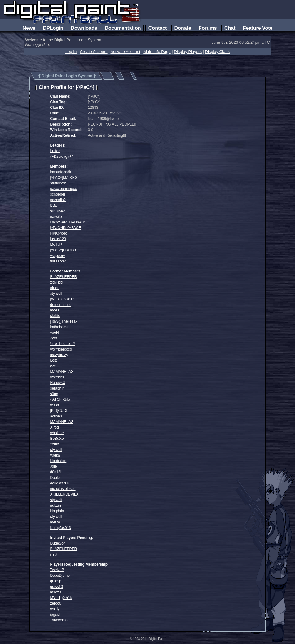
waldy (55, 609)
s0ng (54, 394)
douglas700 (60, 483)
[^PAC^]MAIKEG (64, 178)
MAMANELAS (62, 372)
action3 (56, 416)
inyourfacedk (61, 172)
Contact (158, 28)
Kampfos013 (61, 528)
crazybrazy (59, 355)
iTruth (55, 554)
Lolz (54, 360)
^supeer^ (58, 256)
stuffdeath (58, 183)
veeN (55, 333)
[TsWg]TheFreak (64, 321)
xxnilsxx (57, 282)
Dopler (56, 478)
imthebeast (59, 327)
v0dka (55, 455)
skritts (55, 316)
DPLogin (53, 28)
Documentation (123, 28)
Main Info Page (157, 52)
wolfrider (57, 377)
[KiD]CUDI (59, 411)
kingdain (57, 511)
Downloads (84, 28)
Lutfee (55, 151)
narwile (56, 217)
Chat (230, 28)
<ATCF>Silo (60, 399)
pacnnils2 (58, 200)
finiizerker (58, 261)
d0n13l (56, 472)
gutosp (56, 581)
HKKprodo (59, 233)
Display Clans (217, 52)
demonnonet (61, 305)
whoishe (57, 433)
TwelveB (57, 570)
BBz (54, 205)
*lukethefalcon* (63, 344)
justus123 (58, 239)
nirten (55, 288)
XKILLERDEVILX (64, 494)
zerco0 (56, 603)
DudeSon (58, 543)
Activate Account (125, 52)
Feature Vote (258, 28)
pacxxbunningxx (64, 189)
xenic (55, 444)
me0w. (56, 522)
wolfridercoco (61, 349)
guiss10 (57, 587)
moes (55, 310)
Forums (208, 28)
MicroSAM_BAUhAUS (68, 222)
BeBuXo (57, 439)
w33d (55, 405)
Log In (71, 52)
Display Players (188, 52)
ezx (53, 366)
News (29, 28)
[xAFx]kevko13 (62, 299)
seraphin (57, 388)
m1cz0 (56, 592)
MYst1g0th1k (61, 598)
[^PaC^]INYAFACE (66, 228)
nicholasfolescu (63, 489)
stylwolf (56, 293)
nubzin (56, 505)
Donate (183, 28)
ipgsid (55, 615)
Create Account (94, 52)
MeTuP (56, 245)
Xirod (55, 427)
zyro (54, 338)
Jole (54, 466)
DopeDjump (60, 576)
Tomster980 (60, 620)
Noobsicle (58, 461)
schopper (58, 194)
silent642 (58, 211)
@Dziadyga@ (62, 157)
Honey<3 (58, 383)
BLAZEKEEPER (64, 277)
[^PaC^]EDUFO (63, 250)
